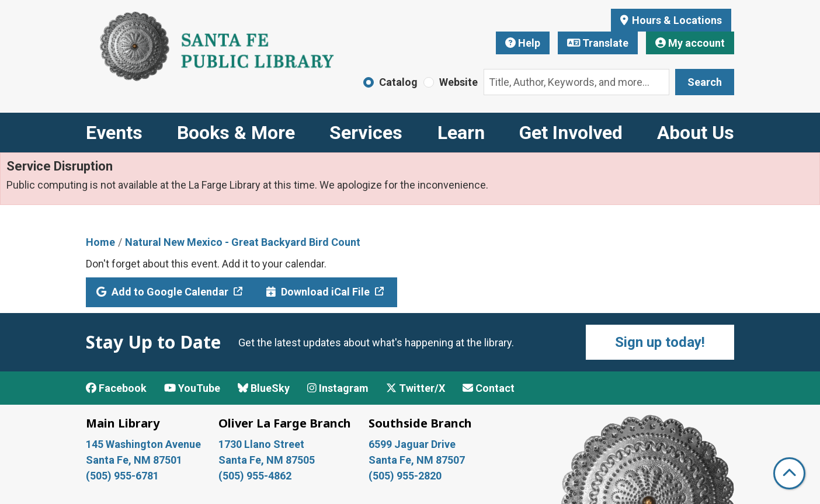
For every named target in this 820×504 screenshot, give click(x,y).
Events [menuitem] (114, 133)
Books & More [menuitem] (236, 133)
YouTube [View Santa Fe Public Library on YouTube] (192, 388)
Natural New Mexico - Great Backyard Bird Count (243, 242)
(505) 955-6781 (124, 476)
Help (523, 43)
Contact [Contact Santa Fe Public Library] (489, 388)
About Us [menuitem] (696, 133)
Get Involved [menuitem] (571, 133)
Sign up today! (660, 342)
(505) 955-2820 (405, 476)
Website (458, 82)
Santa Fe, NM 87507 (418, 460)
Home (100, 242)
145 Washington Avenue (143, 444)
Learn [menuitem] (461, 133)
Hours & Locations (676, 20)
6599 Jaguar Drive (412, 444)
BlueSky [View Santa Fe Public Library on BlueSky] (264, 388)
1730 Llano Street (261, 444)
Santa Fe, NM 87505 (268, 460)
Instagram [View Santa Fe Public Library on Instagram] (338, 388)
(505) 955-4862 (255, 476)
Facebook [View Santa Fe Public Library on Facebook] (116, 388)
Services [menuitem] (366, 133)
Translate (598, 43)
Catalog (398, 82)
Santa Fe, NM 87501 (135, 460)
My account (690, 43)
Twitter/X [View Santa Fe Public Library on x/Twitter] (416, 388)
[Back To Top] (789, 473)
